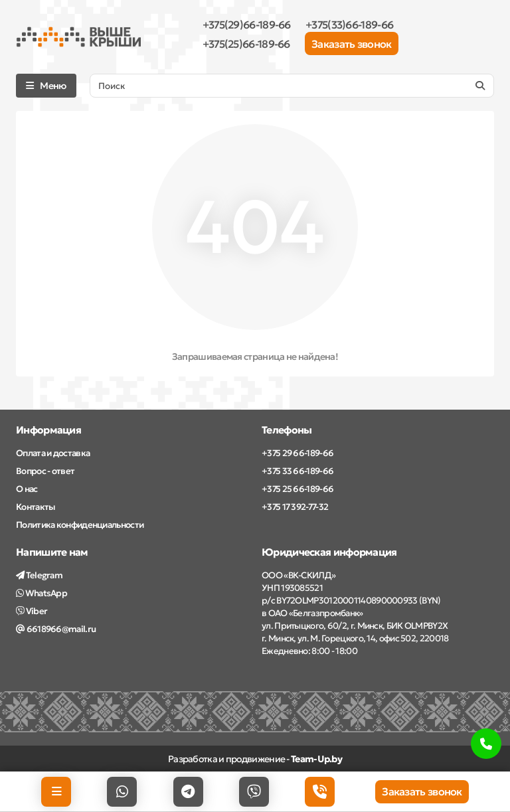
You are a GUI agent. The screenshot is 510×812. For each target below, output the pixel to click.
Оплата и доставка (53, 453)
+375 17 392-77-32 (295, 507)
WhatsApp (42, 593)
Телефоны (287, 430)
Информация (48, 430)
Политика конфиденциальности (80, 525)
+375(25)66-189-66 (246, 44)
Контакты (36, 507)
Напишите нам (52, 552)
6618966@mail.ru (56, 629)
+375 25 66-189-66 (297, 489)
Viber (32, 611)
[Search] (292, 86)
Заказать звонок (352, 44)
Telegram (39, 575)
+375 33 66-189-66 (297, 471)
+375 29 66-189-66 (297, 453)
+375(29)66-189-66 (247, 25)
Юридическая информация (329, 552)
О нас (27, 489)
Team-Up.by (316, 759)
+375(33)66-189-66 (349, 25)
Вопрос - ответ (45, 471)
